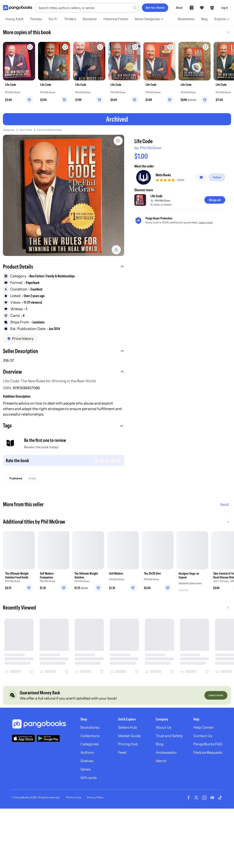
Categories (9, 130)
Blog (204, 19)
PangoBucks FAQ (208, 745)
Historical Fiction (119, 19)
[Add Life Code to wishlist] (118, 141)
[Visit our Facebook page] (188, 799)
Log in (225, 8)
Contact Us (203, 737)
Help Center (203, 728)
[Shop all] (215, 200)
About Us (163, 728)
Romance (92, 19)
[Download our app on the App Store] (23, 739)
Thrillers (72, 19)
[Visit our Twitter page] (196, 799)
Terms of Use (73, 799)
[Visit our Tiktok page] (220, 799)
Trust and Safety (169, 737)
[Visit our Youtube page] (212, 799)
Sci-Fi (54, 19)
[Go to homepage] (18, 8)
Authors (86, 754)
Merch (161, 762)
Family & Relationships (50, 130)
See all (224, 504)
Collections (89, 737)
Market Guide (128, 737)
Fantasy (37, 19)
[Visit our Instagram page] (204, 799)
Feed (121, 754)
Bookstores (185, 19)
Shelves (85, 762)
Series (84, 770)
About (179, 8)
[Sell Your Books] (155, 8)
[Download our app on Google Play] (48, 739)
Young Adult (14, 19)
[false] (201, 178)
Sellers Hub (127, 728)
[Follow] (217, 178)
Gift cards (87, 779)
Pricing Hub (127, 745)
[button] (64, 267)
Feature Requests (208, 754)
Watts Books (163, 175)
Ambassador (166, 754)
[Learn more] (216, 696)
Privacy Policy (95, 799)
